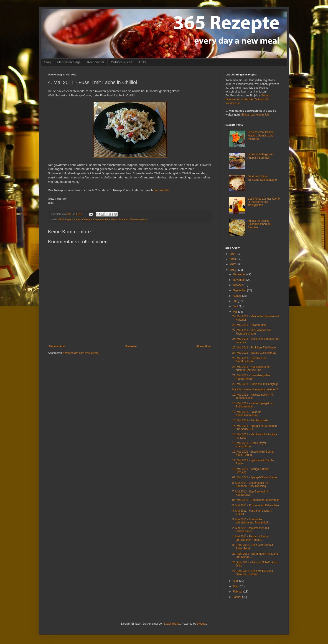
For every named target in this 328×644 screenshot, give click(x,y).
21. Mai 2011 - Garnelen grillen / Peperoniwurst (252, 377)
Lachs (78, 219)
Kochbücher (96, 62)
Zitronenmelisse (138, 219)
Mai (235, 312)
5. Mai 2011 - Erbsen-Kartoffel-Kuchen (256, 505)
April (236, 581)
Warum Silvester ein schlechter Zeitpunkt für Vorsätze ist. (248, 99)
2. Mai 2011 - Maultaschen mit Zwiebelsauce (250, 530)
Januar (237, 597)
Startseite (131, 346)
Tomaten (123, 219)
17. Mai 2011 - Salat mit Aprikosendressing (247, 414)
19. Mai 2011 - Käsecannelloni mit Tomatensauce (253, 396)
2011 (233, 270)
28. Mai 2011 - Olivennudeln (249, 325)
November (240, 280)
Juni (236, 307)
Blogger (202, 624)
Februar (238, 592)
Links (143, 62)
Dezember (240, 274)
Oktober (238, 285)
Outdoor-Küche (122, 62)
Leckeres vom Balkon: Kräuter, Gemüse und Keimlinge (261, 135)
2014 (233, 254)
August (238, 296)
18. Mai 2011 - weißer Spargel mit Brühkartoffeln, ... (253, 405)
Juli (235, 301)
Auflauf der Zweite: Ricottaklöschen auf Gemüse (259, 224)
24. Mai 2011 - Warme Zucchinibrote (254, 353)
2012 (233, 264)
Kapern (69, 219)
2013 (233, 259)
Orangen (87, 219)
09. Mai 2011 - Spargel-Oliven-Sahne (255, 477)
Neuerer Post (57, 346)
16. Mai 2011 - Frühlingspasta (250, 420)
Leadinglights (172, 624)
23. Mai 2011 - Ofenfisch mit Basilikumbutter (249, 360)
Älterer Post (204, 346)
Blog (48, 62)
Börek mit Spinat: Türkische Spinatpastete (262, 178)
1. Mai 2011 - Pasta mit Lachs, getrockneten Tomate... (251, 538)
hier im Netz (162, 190)
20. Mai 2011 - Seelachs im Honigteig (255, 384)
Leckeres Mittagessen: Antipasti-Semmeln (261, 156)
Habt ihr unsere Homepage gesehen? (255, 389)
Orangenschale (101, 219)
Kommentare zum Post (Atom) (81, 353)
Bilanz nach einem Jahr (256, 115)
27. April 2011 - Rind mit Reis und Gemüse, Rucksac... (253, 573)
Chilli (61, 219)
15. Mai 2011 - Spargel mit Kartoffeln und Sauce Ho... (254, 428)
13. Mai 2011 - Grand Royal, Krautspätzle (249, 445)
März (236, 586)
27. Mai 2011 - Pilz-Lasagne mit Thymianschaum (251, 332)
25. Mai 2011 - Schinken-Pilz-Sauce (254, 348)
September (240, 290)
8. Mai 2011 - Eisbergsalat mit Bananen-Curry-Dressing (250, 484)
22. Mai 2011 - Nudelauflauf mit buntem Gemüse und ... (251, 368)
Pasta (114, 219)
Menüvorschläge (69, 62)
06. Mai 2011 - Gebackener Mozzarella (256, 500)
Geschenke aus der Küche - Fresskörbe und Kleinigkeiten (263, 202)
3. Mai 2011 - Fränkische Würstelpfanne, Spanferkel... (251, 521)
